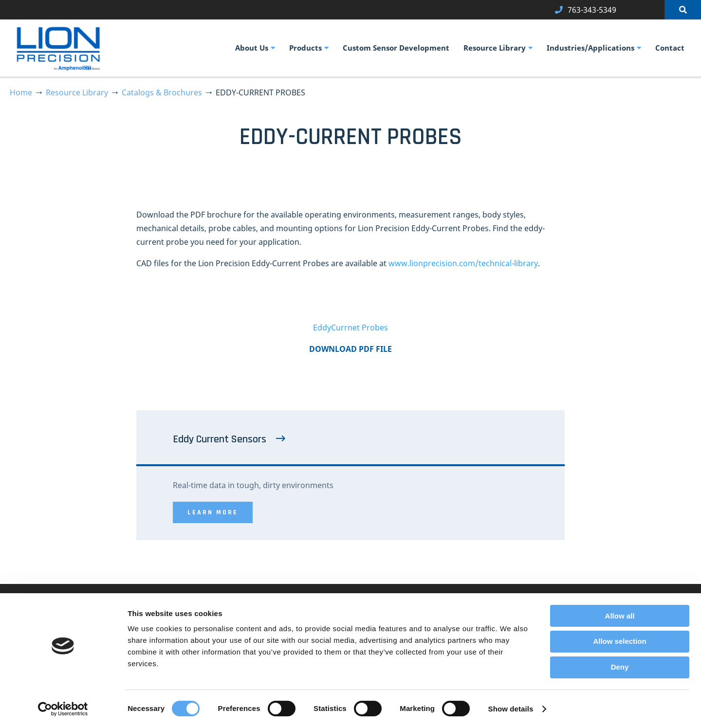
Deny (620, 667)
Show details (511, 709)
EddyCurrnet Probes (350, 328)
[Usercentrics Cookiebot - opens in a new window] (63, 709)
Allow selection (619, 641)
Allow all (620, 616)
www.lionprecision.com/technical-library (463, 263)
